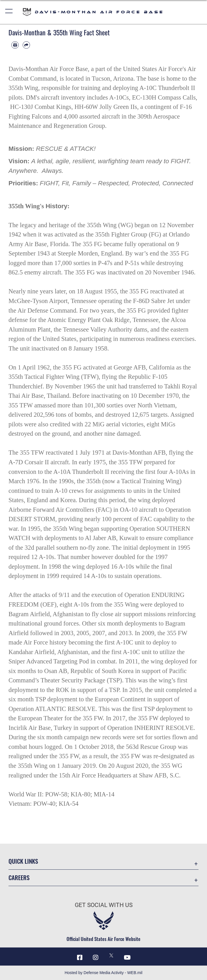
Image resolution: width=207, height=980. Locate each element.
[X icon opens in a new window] (111, 955)
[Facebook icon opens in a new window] (80, 957)
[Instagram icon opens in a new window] (96, 957)
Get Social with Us (104, 905)
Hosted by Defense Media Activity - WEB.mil (103, 973)
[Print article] (15, 45)
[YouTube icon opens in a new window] (127, 957)
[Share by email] (26, 45)
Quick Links (23, 861)
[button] (9, 12)
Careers (19, 877)
